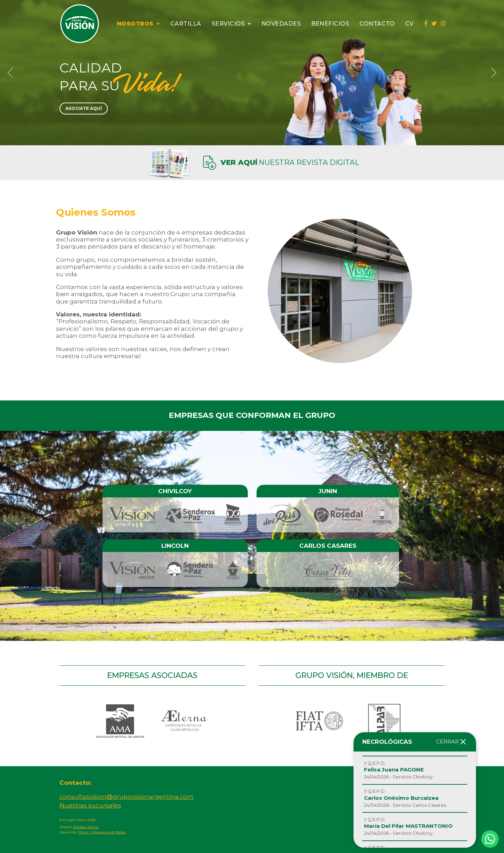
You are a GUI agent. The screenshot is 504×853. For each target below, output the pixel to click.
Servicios (231, 24)
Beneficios (330, 24)
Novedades (281, 24)
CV (409, 24)
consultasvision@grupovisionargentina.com (127, 797)
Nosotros (138, 24)
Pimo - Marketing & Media (102, 832)
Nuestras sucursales (90, 805)
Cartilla (186, 24)
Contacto (377, 24)
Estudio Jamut (86, 827)
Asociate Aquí (84, 108)
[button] (10, 73)
